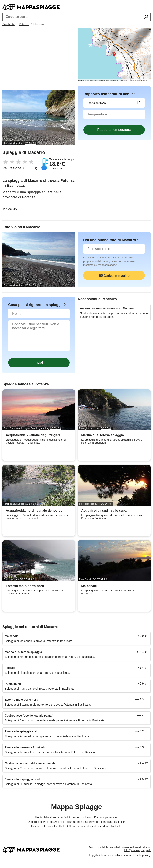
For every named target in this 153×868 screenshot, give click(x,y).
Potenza (24, 24)
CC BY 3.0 (30, 143)
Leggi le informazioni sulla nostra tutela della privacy (120, 855)
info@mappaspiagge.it (137, 850)
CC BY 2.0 (55, 428)
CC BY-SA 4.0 (27, 579)
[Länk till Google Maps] (114, 55)
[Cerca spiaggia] (146, 17)
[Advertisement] (39, 60)
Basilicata (9, 24)
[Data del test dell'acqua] (114, 103)
